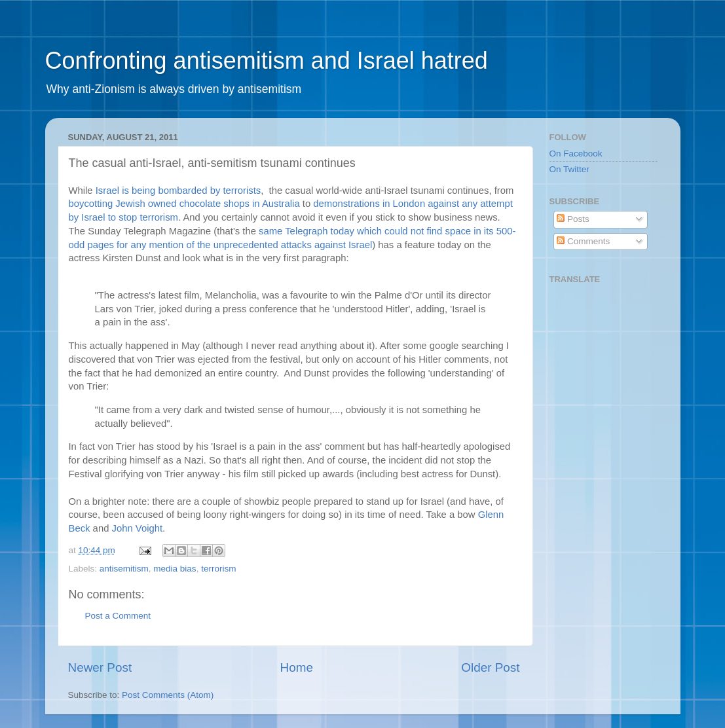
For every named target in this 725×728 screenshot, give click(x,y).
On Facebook (576, 154)
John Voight (138, 528)
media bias (175, 569)
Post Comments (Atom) (168, 695)
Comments (583, 241)
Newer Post (100, 667)
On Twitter (569, 169)
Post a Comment (118, 616)
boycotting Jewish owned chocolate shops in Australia (186, 204)
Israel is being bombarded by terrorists (178, 191)
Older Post (490, 667)
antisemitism (124, 569)
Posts (573, 219)
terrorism (218, 569)
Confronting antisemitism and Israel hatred (267, 61)
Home (297, 667)
